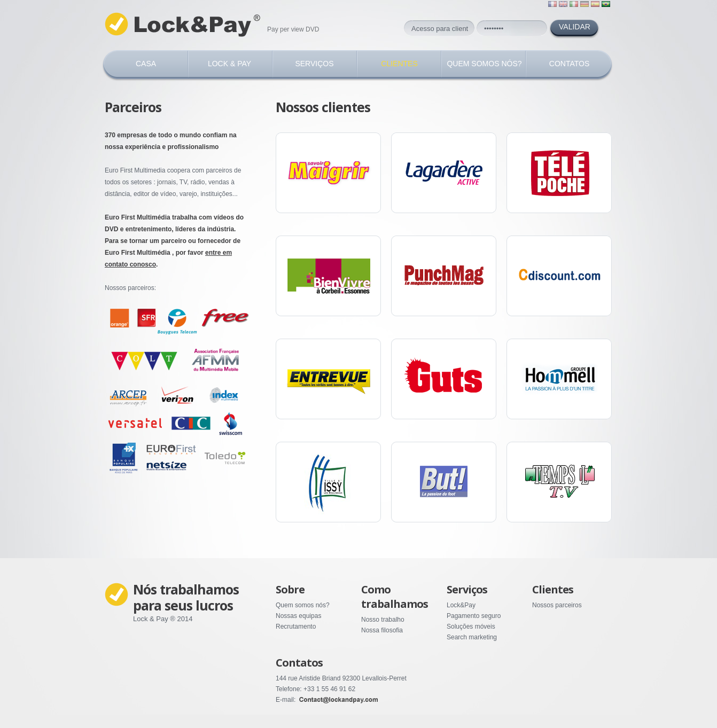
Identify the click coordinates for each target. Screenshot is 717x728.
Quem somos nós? (303, 605)
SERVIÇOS (314, 64)
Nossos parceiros (557, 605)
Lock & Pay (229, 64)
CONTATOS (569, 64)
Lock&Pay (461, 605)
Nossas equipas (298, 616)
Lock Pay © (185, 25)
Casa (146, 64)
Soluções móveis (471, 627)
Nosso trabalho (383, 620)
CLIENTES (399, 64)
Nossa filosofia (382, 630)
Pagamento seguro (474, 616)
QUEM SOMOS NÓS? (484, 64)
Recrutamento (296, 627)
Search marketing (472, 637)
